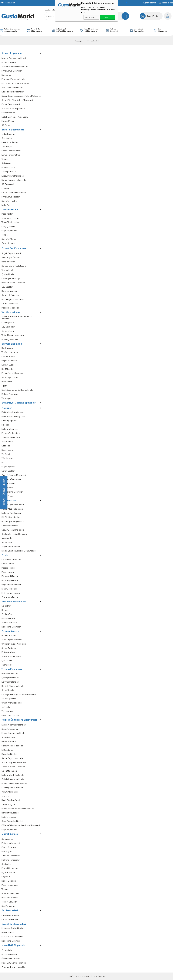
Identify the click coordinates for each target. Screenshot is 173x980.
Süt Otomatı (7, 125)
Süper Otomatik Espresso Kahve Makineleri (21, 96)
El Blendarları (8, 750)
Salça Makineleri (9, 771)
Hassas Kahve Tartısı (11, 151)
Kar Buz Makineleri (10, 920)
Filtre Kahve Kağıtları (11, 197)
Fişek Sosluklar (8, 872)
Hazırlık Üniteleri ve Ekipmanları (91, 30)
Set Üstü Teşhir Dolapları (13, 530)
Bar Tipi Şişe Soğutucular (13, 521)
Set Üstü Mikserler (10, 729)
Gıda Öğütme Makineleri (12, 788)
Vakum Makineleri (10, 792)
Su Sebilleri (7, 542)
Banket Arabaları (9, 636)
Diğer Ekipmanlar (9, 231)
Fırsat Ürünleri (9, 243)
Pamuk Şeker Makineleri (13, 373)
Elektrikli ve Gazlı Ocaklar (13, 412)
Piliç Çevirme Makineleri (12, 492)
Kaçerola (6, 877)
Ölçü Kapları (7, 138)
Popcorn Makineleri (10, 308)
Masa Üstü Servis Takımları (14, 963)
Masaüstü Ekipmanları (139, 30)
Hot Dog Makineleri (10, 339)
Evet (107, 17)
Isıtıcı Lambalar (8, 618)
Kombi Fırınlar (8, 564)
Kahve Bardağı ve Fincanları (14, 180)
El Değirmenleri (8, 113)
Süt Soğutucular (9, 184)
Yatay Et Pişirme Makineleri (14, 475)
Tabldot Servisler (9, 623)
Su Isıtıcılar (6, 163)
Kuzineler (6, 446)
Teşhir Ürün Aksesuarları (13, 335)
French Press (8, 121)
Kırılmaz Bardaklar (10, 394)
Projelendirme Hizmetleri (14, 967)
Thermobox (7, 665)
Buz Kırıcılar (7, 382)
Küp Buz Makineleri (10, 915)
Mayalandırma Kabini (11, 585)
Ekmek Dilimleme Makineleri (14, 783)
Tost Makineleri (8, 270)
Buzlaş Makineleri (9, 291)
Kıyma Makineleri (9, 754)
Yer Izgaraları (8, 711)
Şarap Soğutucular (10, 304)
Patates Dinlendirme (11, 433)
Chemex (5, 188)
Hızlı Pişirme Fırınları (11, 593)
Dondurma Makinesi (11, 941)
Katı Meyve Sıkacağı (11, 279)
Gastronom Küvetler (11, 893)
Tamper (5, 159)
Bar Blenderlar (8, 262)
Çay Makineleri (8, 274)
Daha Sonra (91, 17)
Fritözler (5, 425)
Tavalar (5, 889)
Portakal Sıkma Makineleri (13, 283)
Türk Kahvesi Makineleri (12, 88)
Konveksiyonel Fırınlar (12, 559)
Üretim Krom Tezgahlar (12, 703)
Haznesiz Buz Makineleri (13, 928)
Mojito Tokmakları (9, 361)
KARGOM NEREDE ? (7, 3)
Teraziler (5, 796)
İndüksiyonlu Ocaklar (11, 437)
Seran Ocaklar (8, 471)
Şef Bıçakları (7, 839)
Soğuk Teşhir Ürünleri (11, 253)
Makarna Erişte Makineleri (13, 775)
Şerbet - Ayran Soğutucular (14, 266)
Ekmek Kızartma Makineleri (14, 725)
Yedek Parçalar (9, 804)
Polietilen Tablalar (10, 898)
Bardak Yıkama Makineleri (13, 686)
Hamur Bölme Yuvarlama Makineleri (18, 809)
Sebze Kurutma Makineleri (13, 767)
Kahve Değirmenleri (11, 104)
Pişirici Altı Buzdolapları (12, 509)
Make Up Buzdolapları (11, 513)
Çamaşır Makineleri (10, 678)
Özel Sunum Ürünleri (11, 959)
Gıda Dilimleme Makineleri (13, 779)
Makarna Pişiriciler (10, 429)
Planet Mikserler (9, 742)
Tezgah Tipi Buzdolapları (13, 505)
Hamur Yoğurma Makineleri (14, 733)
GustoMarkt (50, 10)
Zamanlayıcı (7, 147)
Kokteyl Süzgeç (9, 365)
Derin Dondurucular (10, 715)
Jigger (4, 386)
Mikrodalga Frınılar (10, 580)
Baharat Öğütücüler (10, 813)
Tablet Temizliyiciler (10, 222)
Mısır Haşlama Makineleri (13, 299)
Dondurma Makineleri (11, 627)
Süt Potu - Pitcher (9, 201)
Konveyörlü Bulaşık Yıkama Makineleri (19, 694)
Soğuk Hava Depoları (11, 547)
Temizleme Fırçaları (10, 218)
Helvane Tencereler (11, 860)
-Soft (70, 976)
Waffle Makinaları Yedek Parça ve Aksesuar (17, 317)
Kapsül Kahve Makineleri (13, 176)
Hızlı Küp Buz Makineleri (12, 937)
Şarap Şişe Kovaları (10, 377)
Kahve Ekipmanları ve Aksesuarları (12, 30)
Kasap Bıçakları (9, 847)
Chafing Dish (7, 614)
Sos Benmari (7, 442)
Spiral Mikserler (9, 737)
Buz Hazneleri (8, 932)
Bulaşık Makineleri (10, 674)
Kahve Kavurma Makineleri (14, 193)
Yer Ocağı (6, 454)
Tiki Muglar (6, 398)
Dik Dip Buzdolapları (11, 517)
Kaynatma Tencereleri (11, 479)
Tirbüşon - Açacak (10, 352)
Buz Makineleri (163, 30)
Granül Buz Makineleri (14, 924)
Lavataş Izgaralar (9, 421)
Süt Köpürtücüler (9, 172)
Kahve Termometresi (11, 155)
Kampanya (6, 75)
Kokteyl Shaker (8, 356)
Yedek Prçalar (8, 496)
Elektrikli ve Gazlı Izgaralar (13, 416)
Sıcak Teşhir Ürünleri (11, 258)
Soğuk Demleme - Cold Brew (15, 117)
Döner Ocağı (7, 450)
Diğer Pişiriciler (8, 467)
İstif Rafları (6, 707)
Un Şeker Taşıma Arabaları (14, 644)
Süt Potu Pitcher (9, 239)
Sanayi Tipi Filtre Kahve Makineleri (17, 100)
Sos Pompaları (8, 906)
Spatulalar (6, 864)
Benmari (5, 610)
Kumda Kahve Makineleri (13, 92)
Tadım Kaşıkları (8, 134)
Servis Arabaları (9, 648)
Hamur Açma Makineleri (12, 746)
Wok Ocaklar (7, 458)
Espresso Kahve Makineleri (14, 79)
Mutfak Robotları (9, 817)
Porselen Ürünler (9, 954)
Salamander (7, 488)
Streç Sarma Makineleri (12, 821)
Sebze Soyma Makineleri (13, 758)
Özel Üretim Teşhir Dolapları (14, 534)
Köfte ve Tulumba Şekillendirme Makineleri (21, 825)
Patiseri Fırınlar (8, 568)
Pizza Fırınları (8, 572)
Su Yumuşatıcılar (9, 699)
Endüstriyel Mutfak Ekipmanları (64, 30)
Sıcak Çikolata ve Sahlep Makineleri (18, 390)
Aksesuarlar (7, 538)
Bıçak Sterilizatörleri (11, 800)
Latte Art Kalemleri (10, 142)
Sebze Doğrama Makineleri (14, 763)
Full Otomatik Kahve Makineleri (15, 83)
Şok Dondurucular (10, 526)
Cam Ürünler (7, 950)
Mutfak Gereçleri (114, 30)
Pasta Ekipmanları (10, 868)
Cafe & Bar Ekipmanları (36, 30)
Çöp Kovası (7, 661)
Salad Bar (6, 606)
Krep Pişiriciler (8, 323)
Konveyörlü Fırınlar (10, 576)
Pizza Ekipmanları (10, 885)
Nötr (3, 463)
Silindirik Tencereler (11, 856)
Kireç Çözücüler (9, 226)
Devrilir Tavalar (8, 483)
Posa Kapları (7, 214)
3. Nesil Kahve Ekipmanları (13, 109)
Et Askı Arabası (8, 652)
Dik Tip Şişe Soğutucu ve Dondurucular (19, 551)
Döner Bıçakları (9, 881)
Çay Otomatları (8, 327)
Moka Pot (6, 205)
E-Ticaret (77, 976)
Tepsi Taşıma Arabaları (12, 640)
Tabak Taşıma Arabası (11, 656)
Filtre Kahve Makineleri (12, 71)
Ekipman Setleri (9, 62)
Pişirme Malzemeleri (11, 843)
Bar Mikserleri (8, 369)
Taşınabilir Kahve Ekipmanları (15, 67)
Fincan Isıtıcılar (8, 167)
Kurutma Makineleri (10, 682)
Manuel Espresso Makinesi (14, 58)
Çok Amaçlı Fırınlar (10, 597)
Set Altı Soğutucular (10, 295)
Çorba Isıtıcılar (8, 331)
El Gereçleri (7, 852)
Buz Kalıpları (7, 348)
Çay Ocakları (7, 287)
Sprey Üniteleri (8, 690)
